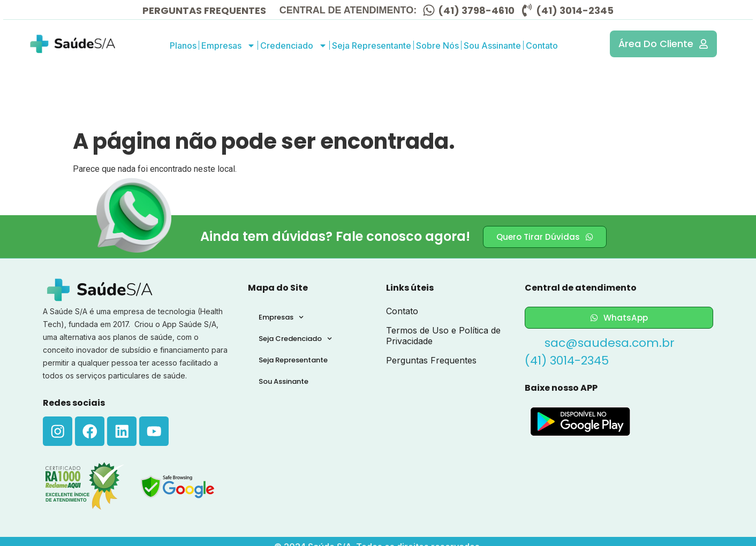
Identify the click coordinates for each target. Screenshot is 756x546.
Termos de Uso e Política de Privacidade (443, 336)
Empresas (228, 45)
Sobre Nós (437, 45)
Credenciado (294, 45)
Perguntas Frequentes (431, 360)
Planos (183, 45)
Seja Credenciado (295, 339)
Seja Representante (372, 45)
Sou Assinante (492, 45)
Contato (542, 45)
